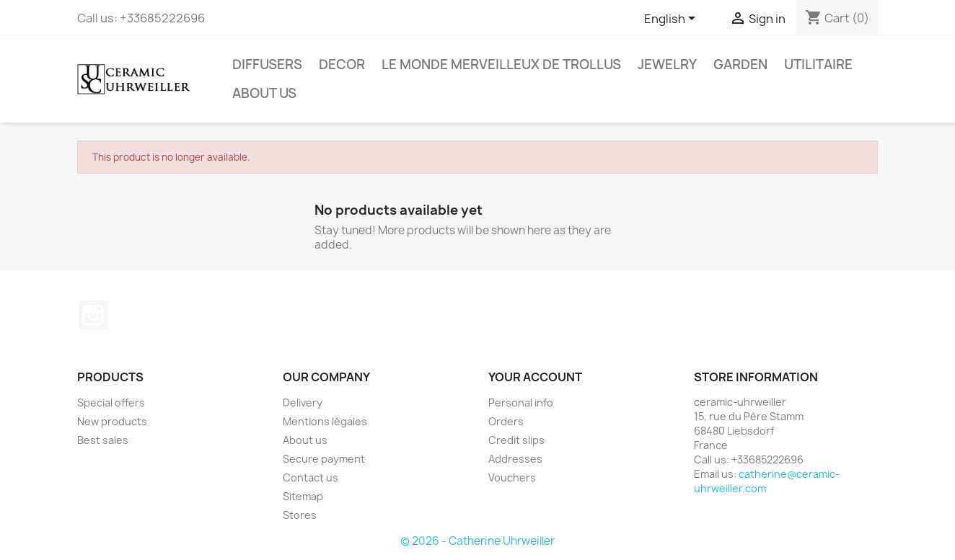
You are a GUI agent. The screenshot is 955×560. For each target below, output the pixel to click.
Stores (300, 515)
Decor (342, 65)
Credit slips (516, 440)
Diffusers (267, 65)
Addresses (515, 459)
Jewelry (667, 65)
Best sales (103, 440)
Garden (740, 65)
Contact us (311, 477)
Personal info (521, 403)
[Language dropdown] (672, 19)
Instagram (93, 315)
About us (264, 93)
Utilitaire (818, 65)
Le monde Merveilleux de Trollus (501, 65)
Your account (535, 377)
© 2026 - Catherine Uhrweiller (477, 541)
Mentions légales (325, 421)
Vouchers (512, 477)
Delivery (303, 403)
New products (112, 421)
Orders (506, 421)
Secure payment (324, 459)
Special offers (111, 403)
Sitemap (303, 496)
